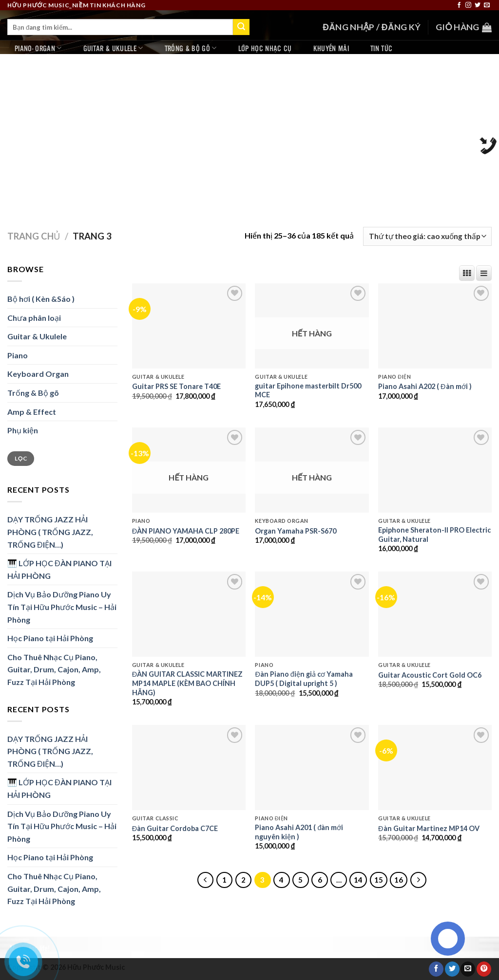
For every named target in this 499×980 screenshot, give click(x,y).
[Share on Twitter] (452, 969)
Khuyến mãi (331, 48)
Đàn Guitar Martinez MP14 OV (429, 828)
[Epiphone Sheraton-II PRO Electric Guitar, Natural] (435, 470)
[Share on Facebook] (436, 969)
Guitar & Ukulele (113, 48)
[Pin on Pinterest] (484, 969)
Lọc (21, 458)
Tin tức (381, 48)
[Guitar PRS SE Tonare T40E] (189, 326)
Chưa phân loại (34, 318)
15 (379, 880)
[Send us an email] (487, 5)
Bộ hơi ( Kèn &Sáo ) (41, 299)
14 (358, 880)
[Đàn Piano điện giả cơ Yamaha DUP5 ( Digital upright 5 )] (312, 614)
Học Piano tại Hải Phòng (50, 638)
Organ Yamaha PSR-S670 (296, 531)
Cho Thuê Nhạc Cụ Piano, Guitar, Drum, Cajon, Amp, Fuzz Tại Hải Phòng (54, 669)
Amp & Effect (32, 412)
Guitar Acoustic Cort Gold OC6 (430, 675)
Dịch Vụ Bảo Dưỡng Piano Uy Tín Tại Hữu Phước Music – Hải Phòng (62, 607)
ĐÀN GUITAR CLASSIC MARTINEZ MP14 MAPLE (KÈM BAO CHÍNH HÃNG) (187, 683)
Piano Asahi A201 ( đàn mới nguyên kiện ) (299, 832)
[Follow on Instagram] (468, 5)
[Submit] (241, 27)
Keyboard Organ (38, 374)
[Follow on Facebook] (459, 5)
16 (399, 880)
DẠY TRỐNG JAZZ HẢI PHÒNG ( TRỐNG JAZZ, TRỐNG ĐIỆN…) (50, 532)
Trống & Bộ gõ (191, 48)
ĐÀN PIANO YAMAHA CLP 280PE (186, 531)
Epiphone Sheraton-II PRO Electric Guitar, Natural (434, 535)
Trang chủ (34, 236)
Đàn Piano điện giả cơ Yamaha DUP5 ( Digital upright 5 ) (304, 679)
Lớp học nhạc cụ (265, 48)
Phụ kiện (23, 430)
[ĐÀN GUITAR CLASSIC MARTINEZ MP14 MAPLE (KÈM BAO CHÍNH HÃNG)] (189, 614)
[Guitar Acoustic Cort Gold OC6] (435, 614)
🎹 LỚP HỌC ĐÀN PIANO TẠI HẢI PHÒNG (59, 569)
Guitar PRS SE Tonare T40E (176, 386)
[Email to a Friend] (468, 969)
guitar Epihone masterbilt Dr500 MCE (308, 390)
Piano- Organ (38, 48)
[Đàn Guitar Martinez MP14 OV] (435, 767)
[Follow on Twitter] (478, 5)
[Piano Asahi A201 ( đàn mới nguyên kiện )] (312, 767)
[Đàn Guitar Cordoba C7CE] (189, 767)
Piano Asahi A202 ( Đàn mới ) (425, 386)
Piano (18, 355)
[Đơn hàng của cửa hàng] (427, 236)
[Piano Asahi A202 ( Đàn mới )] (435, 326)
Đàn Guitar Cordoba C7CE (175, 828)
